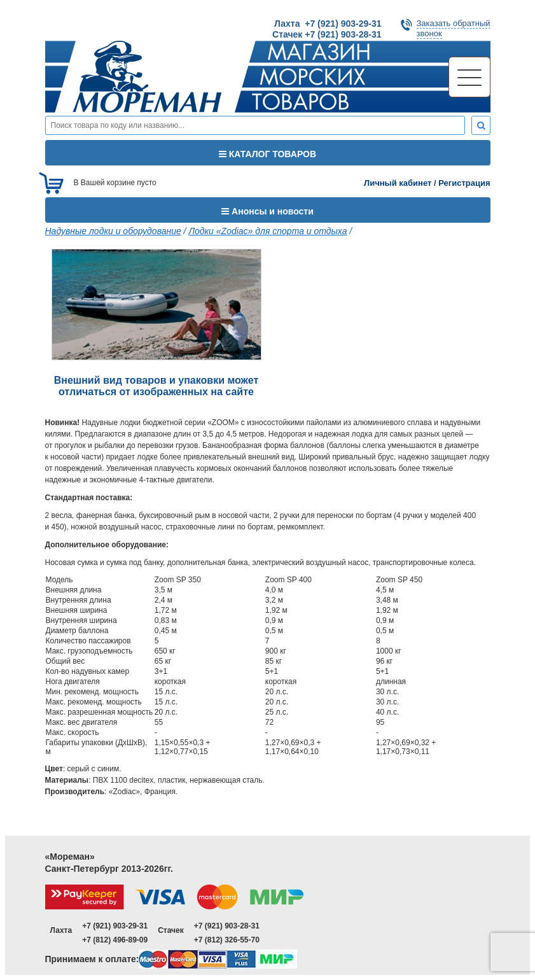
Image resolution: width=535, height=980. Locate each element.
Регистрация (464, 183)
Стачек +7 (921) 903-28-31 (327, 34)
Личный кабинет (398, 183)
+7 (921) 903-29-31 (115, 926)
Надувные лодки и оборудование (113, 231)
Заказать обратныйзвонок (454, 28)
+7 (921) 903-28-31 (227, 926)
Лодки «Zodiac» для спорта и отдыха (267, 231)
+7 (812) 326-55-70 (227, 940)
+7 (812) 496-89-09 (115, 940)
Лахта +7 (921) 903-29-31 (328, 24)
